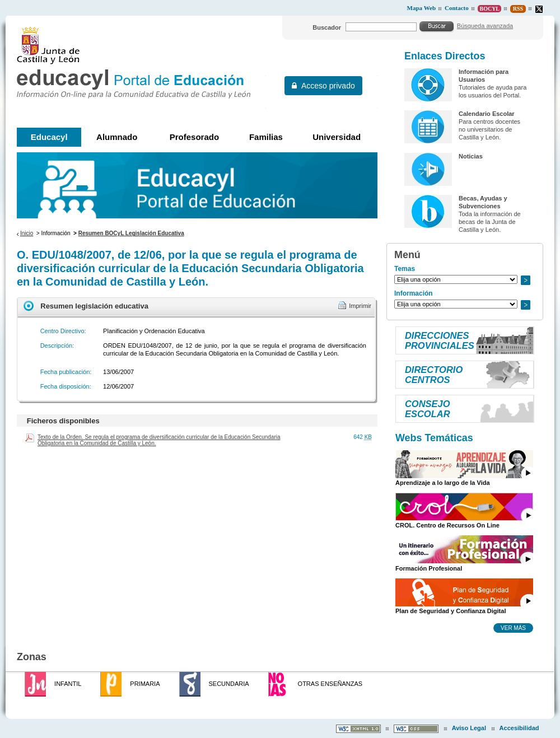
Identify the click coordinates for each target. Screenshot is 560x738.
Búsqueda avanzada (485, 26)
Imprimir (360, 306)
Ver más (513, 628)
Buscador (327, 27)
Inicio (27, 233)
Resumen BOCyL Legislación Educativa (131, 233)
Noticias (471, 156)
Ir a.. (525, 280)
